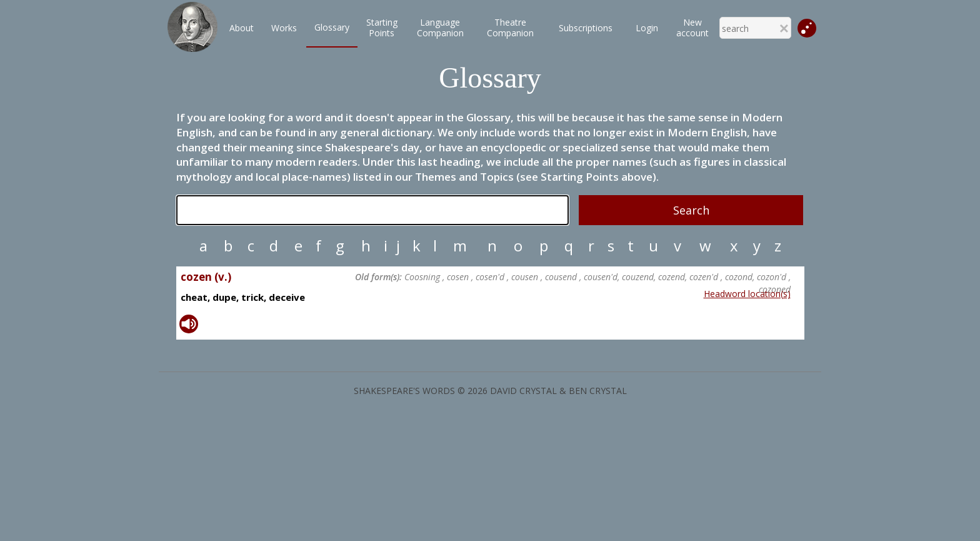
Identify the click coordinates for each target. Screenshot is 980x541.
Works (284, 28)
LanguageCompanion (440, 28)
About (242, 28)
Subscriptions (586, 28)
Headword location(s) (747, 294)
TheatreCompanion (510, 28)
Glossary (332, 27)
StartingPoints (382, 28)
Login (647, 28)
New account (692, 28)
